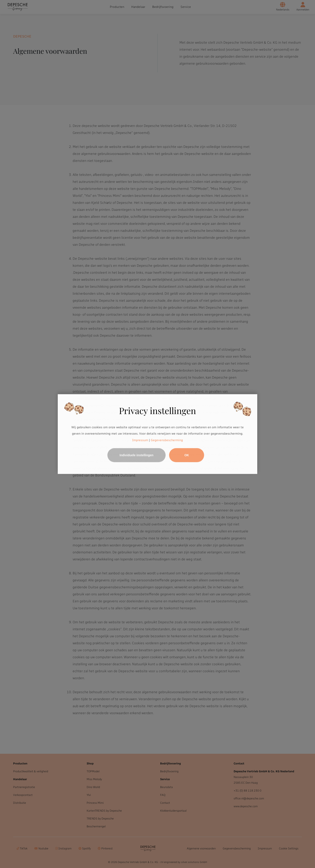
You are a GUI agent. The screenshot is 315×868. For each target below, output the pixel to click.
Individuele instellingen (137, 455)
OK (187, 455)
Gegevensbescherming (167, 440)
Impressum (140, 440)
